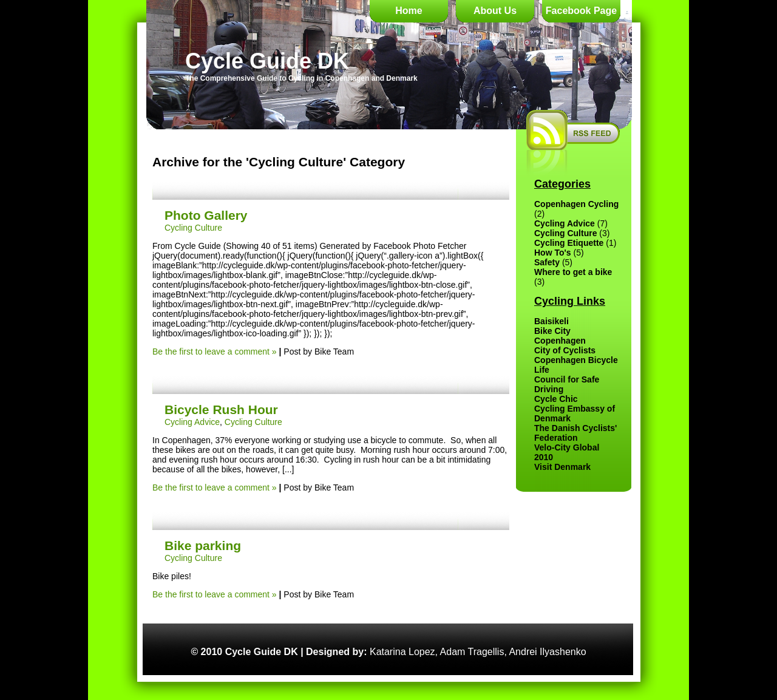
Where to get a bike (573, 272)
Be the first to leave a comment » (215, 352)
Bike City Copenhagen (560, 336)
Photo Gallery (206, 215)
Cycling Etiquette (569, 243)
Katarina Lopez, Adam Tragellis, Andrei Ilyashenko (478, 652)
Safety (547, 262)
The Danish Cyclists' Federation (575, 433)
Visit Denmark (562, 467)
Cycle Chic (556, 399)
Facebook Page (581, 11)
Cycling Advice (192, 422)
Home (409, 11)
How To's (553, 253)
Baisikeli (551, 321)
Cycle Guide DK (267, 61)
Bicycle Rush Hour (221, 409)
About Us (495, 11)
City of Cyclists (565, 350)
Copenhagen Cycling (576, 204)
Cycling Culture (193, 228)
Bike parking (203, 545)
